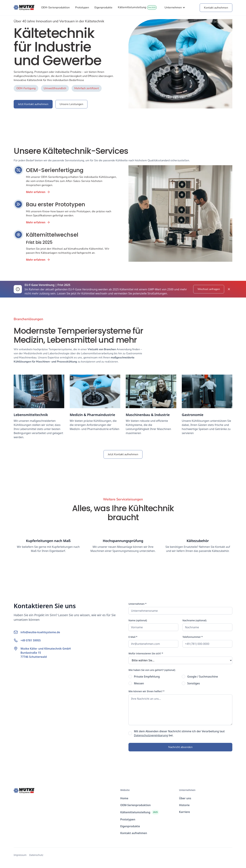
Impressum (20, 855)
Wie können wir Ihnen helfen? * (146, 691)
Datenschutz (36, 855)
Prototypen (82, 8)
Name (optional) (138, 620)
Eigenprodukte (103, 8)
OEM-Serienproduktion (55, 8)
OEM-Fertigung (26, 88)
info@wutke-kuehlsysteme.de (40, 632)
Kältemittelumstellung (132, 7)
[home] (24, 8)
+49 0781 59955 (31, 640)
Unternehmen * (137, 604)
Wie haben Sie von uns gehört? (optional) (152, 670)
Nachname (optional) (194, 620)
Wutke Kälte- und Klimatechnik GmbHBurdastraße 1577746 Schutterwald (46, 653)
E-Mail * (133, 637)
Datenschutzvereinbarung (151, 735)
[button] (175, 8)
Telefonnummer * (193, 637)
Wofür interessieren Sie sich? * (146, 653)
